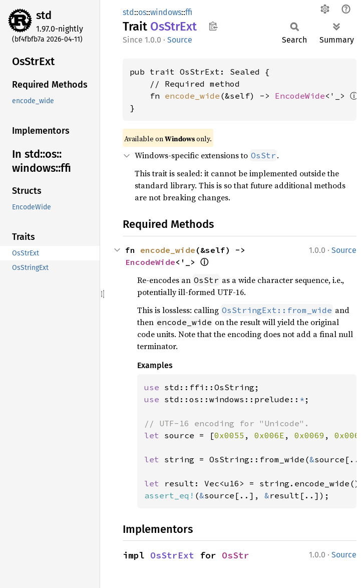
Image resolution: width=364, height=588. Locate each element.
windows (166, 12)
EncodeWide (300, 96)
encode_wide (192, 96)
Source (180, 40)
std (44, 15)
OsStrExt (172, 555)
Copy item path (213, 26)
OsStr (236, 555)
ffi (189, 12)
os (142, 12)
